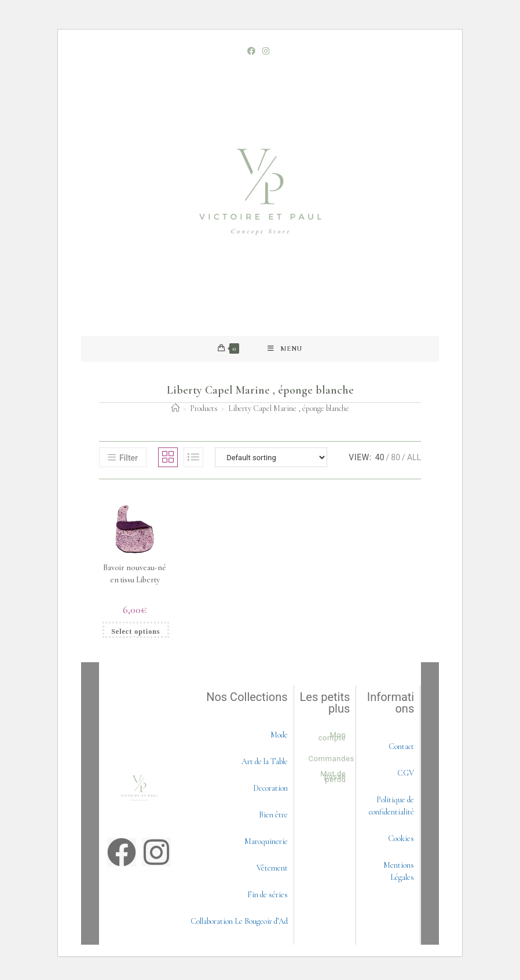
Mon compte (332, 736)
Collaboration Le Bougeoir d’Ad (239, 921)
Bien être (273, 815)
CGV (406, 773)
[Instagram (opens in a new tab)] (266, 51)
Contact (401, 746)
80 (396, 457)
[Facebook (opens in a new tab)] (253, 51)
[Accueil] (175, 408)
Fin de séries (268, 895)
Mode (279, 735)
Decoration (270, 788)
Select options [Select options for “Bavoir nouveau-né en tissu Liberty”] (136, 632)
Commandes (332, 759)
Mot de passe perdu (333, 777)
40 (380, 457)
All (414, 457)
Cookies (401, 838)
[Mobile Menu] (285, 349)
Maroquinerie (266, 841)
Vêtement (272, 868)
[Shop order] (271, 457)
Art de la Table (265, 761)
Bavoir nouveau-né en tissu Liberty (135, 574)
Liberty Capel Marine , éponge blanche (289, 408)
